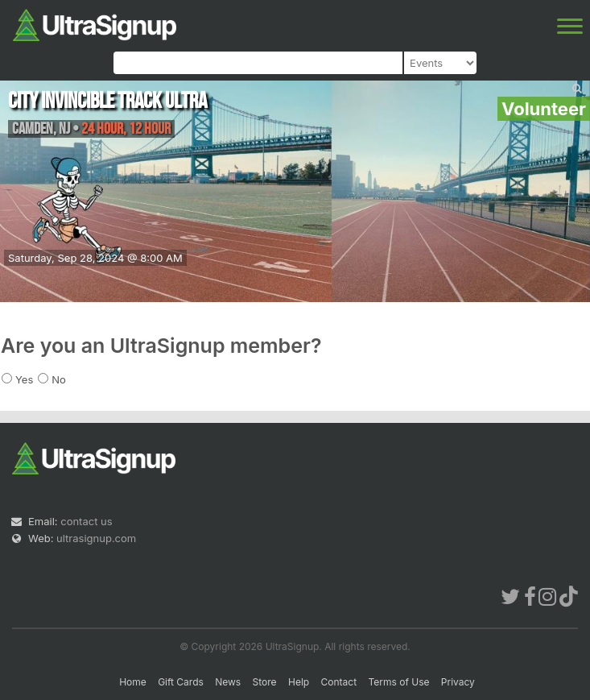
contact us (86, 521)
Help (299, 682)
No (59, 379)
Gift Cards (181, 682)
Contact (339, 682)
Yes (24, 379)
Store (265, 682)
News (228, 682)
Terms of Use (398, 682)
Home (133, 682)
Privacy (458, 682)
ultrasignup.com (96, 538)
